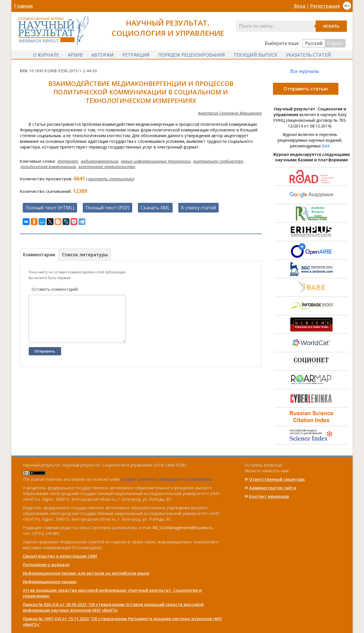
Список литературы (85, 255)
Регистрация (325, 6)
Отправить (45, 360)
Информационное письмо (50, 582)
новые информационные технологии (156, 162)
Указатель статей (308, 55)
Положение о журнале (46, 565)
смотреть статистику (110, 179)
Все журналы (304, 72)
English (335, 43)
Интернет (68, 162)
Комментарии (39, 255)
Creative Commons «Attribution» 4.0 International (167, 479)
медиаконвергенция (99, 162)
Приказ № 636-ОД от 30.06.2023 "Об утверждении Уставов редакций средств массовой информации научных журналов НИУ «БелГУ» (113, 607)
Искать (331, 26)
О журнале (46, 55)
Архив (75, 55)
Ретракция (136, 55)
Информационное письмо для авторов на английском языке (86, 573)
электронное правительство (107, 167)
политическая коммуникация (48, 167)
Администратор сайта (273, 488)
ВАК (326, 146)
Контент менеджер (269, 496)
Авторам (103, 55)
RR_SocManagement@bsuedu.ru (182, 528)
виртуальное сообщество (218, 162)
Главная (23, 6)
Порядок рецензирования (192, 55)
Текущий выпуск (255, 55)
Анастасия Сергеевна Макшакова (230, 114)
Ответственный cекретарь (277, 479)
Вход (300, 6)
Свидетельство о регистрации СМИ (60, 556)
